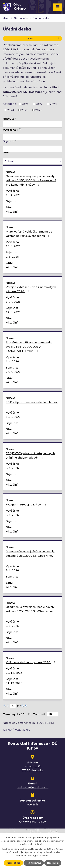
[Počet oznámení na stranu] (53, 714)
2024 (11, 110)
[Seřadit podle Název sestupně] (16, 118)
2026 (39, 110)
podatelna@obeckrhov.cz (33, 787)
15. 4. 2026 (13, 195)
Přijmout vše (13, 863)
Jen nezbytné (34, 863)
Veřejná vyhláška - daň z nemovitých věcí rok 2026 (31, 289)
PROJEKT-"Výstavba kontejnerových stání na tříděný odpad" (30, 455)
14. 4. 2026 (13, 302)
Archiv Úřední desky (17, 730)
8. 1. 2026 (12, 468)
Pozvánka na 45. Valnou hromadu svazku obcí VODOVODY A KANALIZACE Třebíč (29, 347)
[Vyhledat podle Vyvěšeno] (32, 137)
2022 (39, 104)
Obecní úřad (21, 18)
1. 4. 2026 (12, 361)
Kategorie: (10, 104)
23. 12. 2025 (14, 673)
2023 (53, 104)
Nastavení (53, 863)
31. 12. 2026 (14, 683)
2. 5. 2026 (12, 257)
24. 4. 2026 (13, 372)
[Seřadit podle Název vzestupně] (16, 117)
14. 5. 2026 (13, 312)
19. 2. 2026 (13, 417)
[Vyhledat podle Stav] (32, 161)
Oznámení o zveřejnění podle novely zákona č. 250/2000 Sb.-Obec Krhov (30, 555)
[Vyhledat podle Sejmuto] (32, 149)
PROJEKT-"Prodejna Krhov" (27, 504)
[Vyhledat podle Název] (32, 124)
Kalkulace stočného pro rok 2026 (31, 662)
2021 (25, 104)
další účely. (40, 844)
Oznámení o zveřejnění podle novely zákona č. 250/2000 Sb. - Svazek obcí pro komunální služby (31, 180)
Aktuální (12, 212)
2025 (25, 110)
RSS (44, 38)
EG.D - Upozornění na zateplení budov (32, 404)
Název (8, 119)
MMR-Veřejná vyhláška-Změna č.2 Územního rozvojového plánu (29, 234)
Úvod (6, 18)
